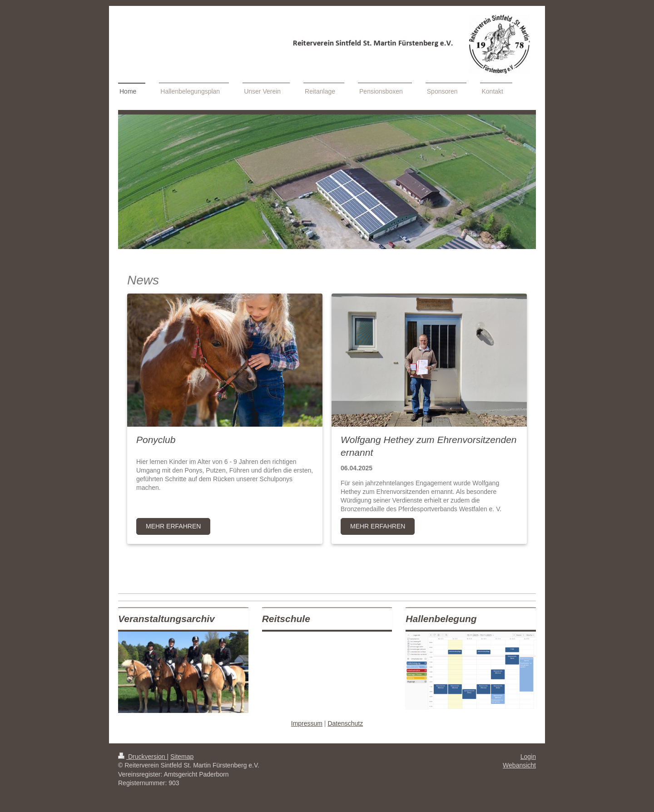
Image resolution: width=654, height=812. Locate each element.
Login (528, 757)
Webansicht (519, 765)
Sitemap (182, 757)
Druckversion (142, 757)
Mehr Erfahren (173, 526)
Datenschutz (345, 723)
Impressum (307, 723)
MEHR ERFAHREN (378, 526)
